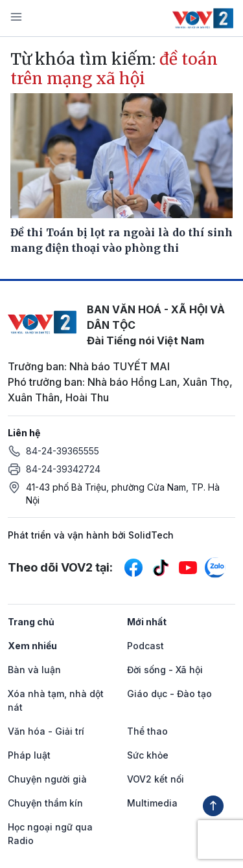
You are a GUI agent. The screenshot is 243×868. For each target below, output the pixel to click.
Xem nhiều (32, 646)
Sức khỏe (148, 755)
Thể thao (147, 731)
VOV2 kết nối (156, 779)
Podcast (145, 646)
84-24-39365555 (63, 451)
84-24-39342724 (63, 469)
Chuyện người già (47, 779)
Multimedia (152, 803)
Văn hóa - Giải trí (46, 731)
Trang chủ (31, 622)
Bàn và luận (34, 670)
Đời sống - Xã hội (165, 670)
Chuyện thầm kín (45, 803)
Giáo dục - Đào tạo (169, 694)
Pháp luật (29, 755)
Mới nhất (147, 622)
